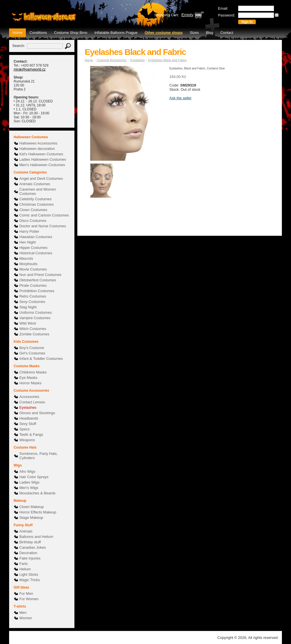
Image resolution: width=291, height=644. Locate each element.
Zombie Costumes (34, 334)
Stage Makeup (31, 518)
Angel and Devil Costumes (41, 178)
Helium (25, 569)
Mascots (26, 258)
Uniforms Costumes (36, 312)
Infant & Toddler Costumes (41, 359)
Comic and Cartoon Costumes (44, 215)
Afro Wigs (27, 471)
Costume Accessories (112, 60)
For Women (29, 599)
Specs (24, 429)
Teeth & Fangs (31, 435)
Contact (227, 33)
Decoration (28, 553)
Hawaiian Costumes (36, 237)
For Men (26, 594)
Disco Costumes (33, 221)
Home (17, 33)
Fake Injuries (30, 558)
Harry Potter (29, 231)
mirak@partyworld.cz (30, 69)
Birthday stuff (30, 542)
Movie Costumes (33, 269)
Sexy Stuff (28, 424)
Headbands (29, 418)
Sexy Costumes (32, 302)
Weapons (27, 440)
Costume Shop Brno (71, 33)
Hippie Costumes (33, 248)
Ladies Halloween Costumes (43, 159)
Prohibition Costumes (37, 291)
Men (23, 613)
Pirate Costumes (33, 285)
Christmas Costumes (37, 204)
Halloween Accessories (38, 143)
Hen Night (28, 242)
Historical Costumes (36, 253)
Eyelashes (28, 407)
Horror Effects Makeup (38, 512)
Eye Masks (28, 378)
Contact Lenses (32, 402)
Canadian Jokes (33, 547)
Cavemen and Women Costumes (38, 191)
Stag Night (28, 307)
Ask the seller (180, 98)
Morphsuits (28, 264)
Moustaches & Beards (37, 493)
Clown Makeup (32, 507)
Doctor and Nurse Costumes (43, 226)
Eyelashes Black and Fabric (168, 60)
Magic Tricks (30, 580)
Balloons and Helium (36, 537)
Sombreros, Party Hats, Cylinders (39, 456)
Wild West (28, 323)
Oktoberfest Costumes (38, 280)
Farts (24, 564)
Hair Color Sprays (34, 477)
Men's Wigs (29, 488)
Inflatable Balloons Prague (116, 33)
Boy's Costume (32, 348)
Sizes (194, 33)
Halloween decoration (37, 149)
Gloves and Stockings (37, 413)
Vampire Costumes (35, 318)
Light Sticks (29, 574)
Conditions (38, 33)
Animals (26, 531)
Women (26, 618)
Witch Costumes (33, 329)
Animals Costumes (35, 184)
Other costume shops (164, 33)
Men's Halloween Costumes (42, 165)
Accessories (29, 397)
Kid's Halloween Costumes (41, 154)
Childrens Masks (33, 372)
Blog (209, 33)
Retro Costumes (33, 296)
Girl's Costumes (32, 353)
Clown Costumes (33, 210)
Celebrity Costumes (35, 199)
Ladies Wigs (29, 482)
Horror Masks (30, 383)
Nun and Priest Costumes (40, 275)
